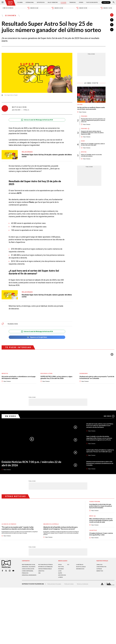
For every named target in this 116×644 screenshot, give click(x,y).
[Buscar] (114, 2)
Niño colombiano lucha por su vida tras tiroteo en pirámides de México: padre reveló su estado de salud (101, 521)
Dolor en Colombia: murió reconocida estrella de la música (91, 156)
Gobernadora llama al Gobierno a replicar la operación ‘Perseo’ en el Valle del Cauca (100, 451)
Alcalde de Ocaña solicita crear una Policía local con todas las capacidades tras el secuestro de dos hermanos (100, 426)
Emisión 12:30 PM (57, 8)
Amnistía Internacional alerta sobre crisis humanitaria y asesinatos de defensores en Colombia (100, 464)
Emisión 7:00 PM (82, 8)
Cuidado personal (95, 502)
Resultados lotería (13, 324)
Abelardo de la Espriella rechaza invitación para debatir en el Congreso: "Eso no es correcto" (60, 528)
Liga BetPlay (93, 531)
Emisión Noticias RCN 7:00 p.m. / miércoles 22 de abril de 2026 (30, 464)
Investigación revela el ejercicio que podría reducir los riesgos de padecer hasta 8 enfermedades (101, 507)
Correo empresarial (28, 573)
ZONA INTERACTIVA (102, 568)
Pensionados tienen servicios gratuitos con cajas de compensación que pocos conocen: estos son (93, 121)
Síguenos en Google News (37, 337)
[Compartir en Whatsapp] (112, 30)
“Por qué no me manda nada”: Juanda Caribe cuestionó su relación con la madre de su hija (18, 528)
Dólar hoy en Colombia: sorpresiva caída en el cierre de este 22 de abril (93, 145)
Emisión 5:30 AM (32, 8)
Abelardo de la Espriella (51, 525)
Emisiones (7, 8)
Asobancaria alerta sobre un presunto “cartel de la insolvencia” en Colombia (97, 378)
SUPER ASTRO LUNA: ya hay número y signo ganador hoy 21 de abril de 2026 (57, 378)
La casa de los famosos (9, 525)
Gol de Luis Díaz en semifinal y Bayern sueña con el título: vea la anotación (89, 109)
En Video (11, 417)
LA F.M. (60, 572)
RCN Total (61, 568)
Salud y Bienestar (53, 2)
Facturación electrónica (46, 566)
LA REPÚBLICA (80, 566)
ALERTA (60, 574)
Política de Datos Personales (54, 585)
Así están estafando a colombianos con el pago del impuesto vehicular (19, 378)
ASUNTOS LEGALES (81, 568)
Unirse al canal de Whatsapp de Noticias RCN (37, 120)
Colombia (20, 2)
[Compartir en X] (112, 25)
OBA (39, 575)
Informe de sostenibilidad (43, 568)
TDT (68, 566)
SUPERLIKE (99, 570)
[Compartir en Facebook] (112, 20)
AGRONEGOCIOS (80, 570)
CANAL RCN (106, 2)
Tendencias (73, 2)
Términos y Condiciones (84, 585)
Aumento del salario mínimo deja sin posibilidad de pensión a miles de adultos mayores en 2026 (92, 133)
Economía (64, 2)
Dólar (83, 142)
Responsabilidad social (29, 566)
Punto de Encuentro (92, 2)
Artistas (84, 153)
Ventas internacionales (45, 571)
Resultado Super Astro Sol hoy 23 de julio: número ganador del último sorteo (45, 296)
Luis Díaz (80, 105)
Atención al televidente (29, 568)
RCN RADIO (61, 570)
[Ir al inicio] (10, 3)
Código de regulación (28, 571)
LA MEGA (61, 578)
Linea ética (41, 573)
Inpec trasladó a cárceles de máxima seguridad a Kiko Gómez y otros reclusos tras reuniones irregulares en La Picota (100, 439)
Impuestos (5, 374)
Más (109, 417)
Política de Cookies (70, 585)
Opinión (81, 2)
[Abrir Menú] (3, 2)
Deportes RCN (41, 2)
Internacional (30, 2)
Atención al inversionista (26, 578)
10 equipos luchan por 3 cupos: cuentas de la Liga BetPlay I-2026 (102, 535)
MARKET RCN (100, 572)
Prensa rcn (25, 575)
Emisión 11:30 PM (107, 8)
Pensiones (84, 117)
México (91, 517)
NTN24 (60, 566)
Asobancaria (84, 374)
